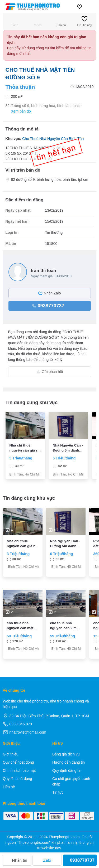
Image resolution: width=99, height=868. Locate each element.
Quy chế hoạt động (18, 762)
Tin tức (58, 792)
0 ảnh (15, 21)
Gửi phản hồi (49, 372)
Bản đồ (61, 21)
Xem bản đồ (18, 111)
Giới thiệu (11, 754)
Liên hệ (9, 787)
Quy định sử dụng (18, 779)
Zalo (47, 860)
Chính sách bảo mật (19, 770)
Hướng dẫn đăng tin (69, 762)
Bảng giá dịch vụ (66, 754)
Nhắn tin (17, 860)
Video (38, 21)
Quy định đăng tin (67, 770)
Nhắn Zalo (49, 293)
